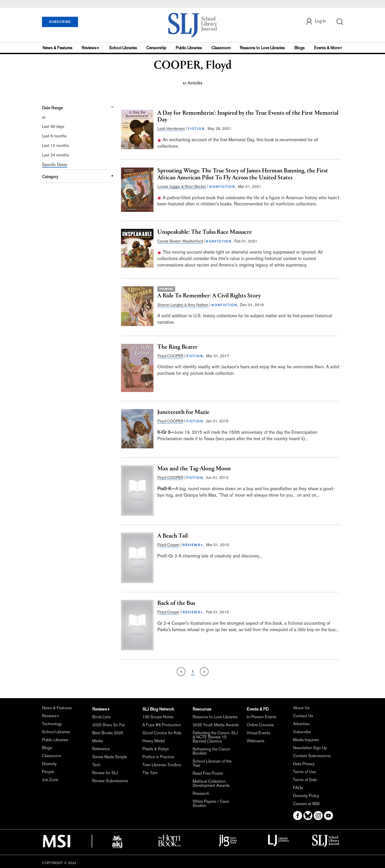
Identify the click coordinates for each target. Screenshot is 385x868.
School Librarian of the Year (212, 763)
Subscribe (302, 732)
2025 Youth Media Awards (216, 725)
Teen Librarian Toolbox (162, 765)
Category (50, 177)
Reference (101, 749)
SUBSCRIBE (60, 22)
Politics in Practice (158, 757)
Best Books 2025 (108, 733)
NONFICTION (222, 187)
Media (97, 741)
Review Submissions (110, 781)
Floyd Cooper (168, 545)
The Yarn (150, 773)
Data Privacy (304, 764)
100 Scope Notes (158, 717)
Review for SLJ (105, 773)
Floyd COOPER (170, 356)
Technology (52, 724)
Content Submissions (312, 756)
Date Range (52, 108)
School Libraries (123, 48)
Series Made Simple (110, 757)
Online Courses (260, 725)
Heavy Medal (154, 741)
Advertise (301, 724)
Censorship (156, 48)
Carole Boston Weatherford (180, 241)
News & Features (57, 48)
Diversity (49, 764)
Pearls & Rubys (156, 749)
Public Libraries (189, 48)
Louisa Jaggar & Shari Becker (182, 186)
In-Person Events (262, 717)
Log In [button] (316, 22)
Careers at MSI (306, 804)
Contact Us (303, 716)
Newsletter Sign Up (310, 748)
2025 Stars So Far (109, 725)
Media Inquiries (306, 740)
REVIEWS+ (193, 545)
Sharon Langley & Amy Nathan (183, 305)
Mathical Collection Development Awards (211, 783)
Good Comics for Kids (162, 733)
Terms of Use (305, 772)
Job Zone (50, 780)
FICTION (196, 129)
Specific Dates (55, 165)
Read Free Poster (208, 773)
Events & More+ (328, 48)
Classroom (221, 48)
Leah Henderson (171, 128)
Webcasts (256, 741)
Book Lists (101, 717)
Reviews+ (91, 48)
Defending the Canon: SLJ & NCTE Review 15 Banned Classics (215, 737)
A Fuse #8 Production (162, 725)
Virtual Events (259, 733)
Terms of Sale (305, 780)
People (48, 772)
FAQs (298, 788)
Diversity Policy (306, 796)
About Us (301, 708)
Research (201, 793)
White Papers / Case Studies (211, 803)
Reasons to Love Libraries (262, 48)
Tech (96, 765)
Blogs (300, 48)
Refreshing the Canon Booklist (211, 751)
